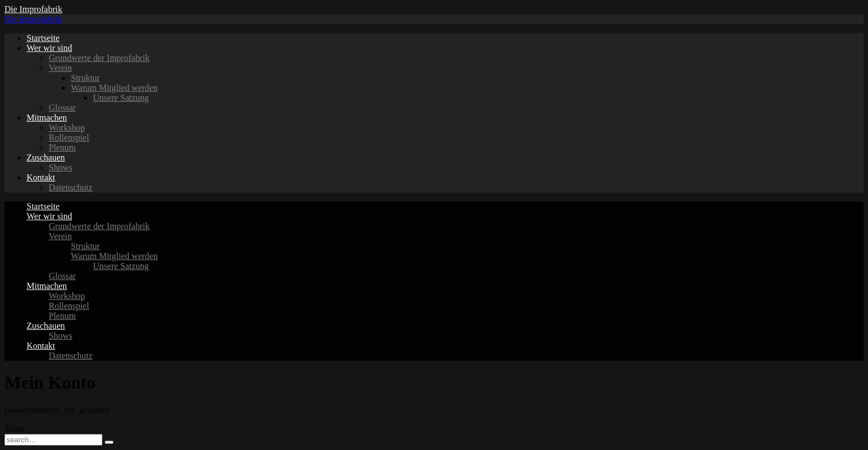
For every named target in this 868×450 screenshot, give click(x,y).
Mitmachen (47, 118)
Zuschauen (46, 157)
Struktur (85, 78)
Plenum (62, 148)
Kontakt (41, 177)
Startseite (43, 38)
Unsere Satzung (121, 98)
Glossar (62, 108)
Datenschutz (71, 187)
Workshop (67, 128)
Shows (61, 167)
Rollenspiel (69, 138)
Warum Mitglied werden (114, 88)
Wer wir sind (49, 48)
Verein (60, 68)
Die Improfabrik (33, 9)
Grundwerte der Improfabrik (99, 58)
